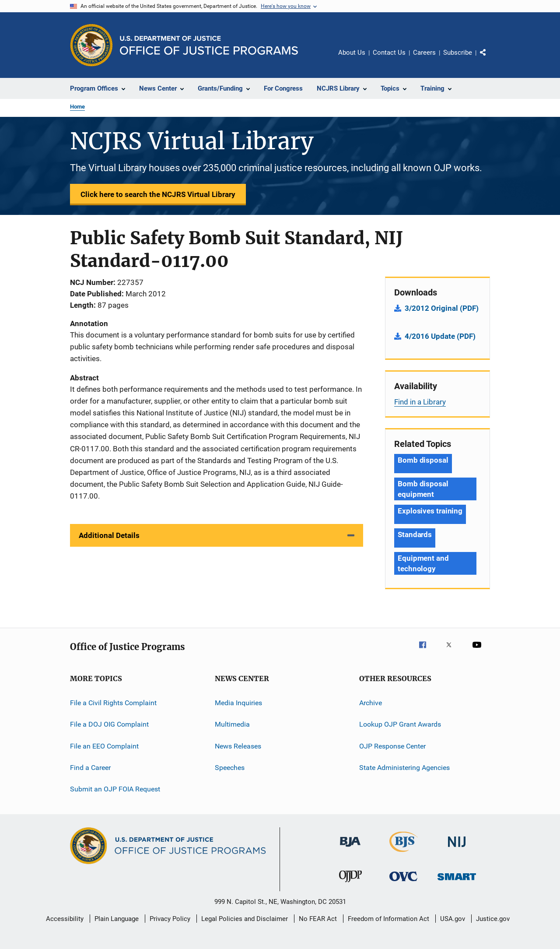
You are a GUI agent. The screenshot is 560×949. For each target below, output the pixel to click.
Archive (371, 703)
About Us (352, 53)
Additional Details (109, 535)
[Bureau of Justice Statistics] (404, 854)
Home (77, 107)
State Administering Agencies (404, 768)
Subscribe (458, 53)
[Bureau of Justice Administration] (350, 848)
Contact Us (389, 53)
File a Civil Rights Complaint (113, 703)
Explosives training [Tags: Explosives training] (430, 511)
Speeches (230, 768)
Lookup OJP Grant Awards (400, 724)
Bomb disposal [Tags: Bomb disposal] (423, 460)
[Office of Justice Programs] (91, 45)
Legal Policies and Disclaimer (245, 919)
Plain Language (117, 919)
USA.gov (453, 919)
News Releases (238, 746)
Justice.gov (493, 919)
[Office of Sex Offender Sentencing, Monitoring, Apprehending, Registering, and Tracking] (457, 882)
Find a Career (90, 768)
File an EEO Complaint (104, 746)
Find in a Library (420, 402)
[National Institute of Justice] (457, 849)
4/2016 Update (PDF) (440, 336)
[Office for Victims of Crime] (403, 883)
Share (490, 59)
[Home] (209, 45)
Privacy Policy (170, 919)
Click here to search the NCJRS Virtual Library (158, 194)
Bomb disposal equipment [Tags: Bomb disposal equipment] (423, 489)
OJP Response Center (392, 746)
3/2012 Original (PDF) (442, 308)
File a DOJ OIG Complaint (109, 724)
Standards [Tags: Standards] (415, 534)
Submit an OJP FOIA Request (115, 789)
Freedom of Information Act (388, 919)
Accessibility (65, 919)
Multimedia (232, 724)
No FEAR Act (318, 919)
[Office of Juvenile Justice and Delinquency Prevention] (350, 884)
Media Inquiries (238, 703)
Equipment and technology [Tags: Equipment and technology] (423, 563)
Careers (424, 53)
